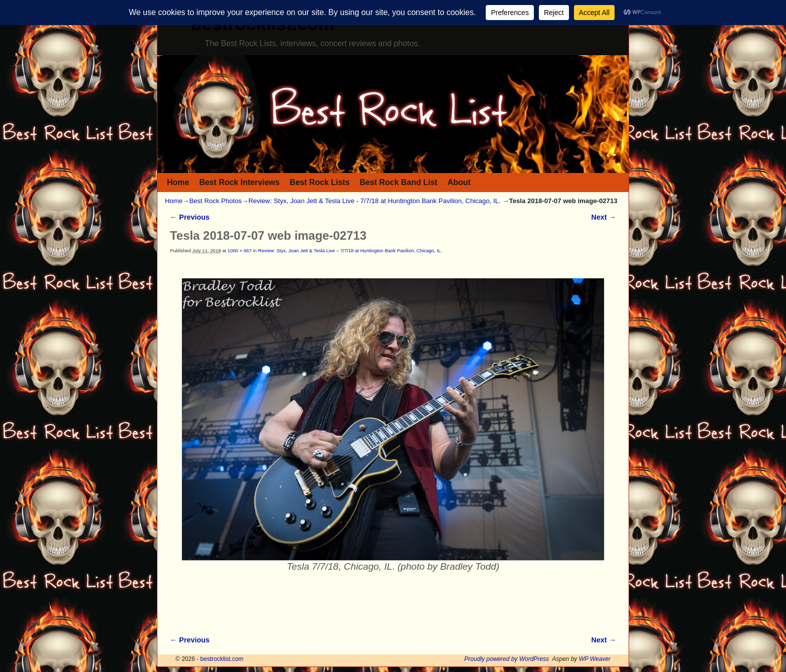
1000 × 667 (240, 250)
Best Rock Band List (399, 182)
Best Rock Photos (215, 201)
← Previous (190, 217)
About (459, 182)
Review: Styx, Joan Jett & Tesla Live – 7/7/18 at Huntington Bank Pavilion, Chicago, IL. (350, 250)
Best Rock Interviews (239, 182)
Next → (604, 217)
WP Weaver (595, 659)
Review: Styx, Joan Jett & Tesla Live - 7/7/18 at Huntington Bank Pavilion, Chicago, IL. (374, 201)
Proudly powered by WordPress (507, 659)
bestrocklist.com (222, 659)
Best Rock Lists (320, 182)
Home (178, 182)
